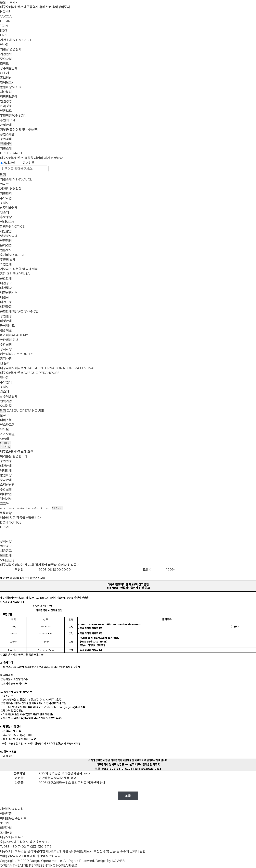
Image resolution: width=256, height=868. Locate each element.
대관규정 (6, 302)
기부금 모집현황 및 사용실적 (19, 130)
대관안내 (6, 466)
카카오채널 (7, 434)
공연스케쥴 (7, 134)
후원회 (13, 116)
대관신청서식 (9, 293)
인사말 (4, 45)
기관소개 (16, 40)
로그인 (4, 823)
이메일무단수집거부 (13, 818)
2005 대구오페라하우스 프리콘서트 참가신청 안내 (72, 783)
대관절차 (6, 288)
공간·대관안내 (16, 274)
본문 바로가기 (9, 2)
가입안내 (6, 125)
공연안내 (19, 312)
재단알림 (6, 92)
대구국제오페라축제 (48, 368)
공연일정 (6, 316)
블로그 (4, 415)
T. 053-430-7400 (13, 847)
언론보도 (6, 111)
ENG (4, 35)
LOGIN (5, 21)
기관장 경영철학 (11, 49)
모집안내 (6, 556)
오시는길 (6, 406)
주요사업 (6, 59)
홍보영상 (6, 78)
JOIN (4, 26)
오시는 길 (6, 833)
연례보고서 (7, 82)
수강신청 (6, 345)
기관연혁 (6, 54)
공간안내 (6, 278)
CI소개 (5, 73)
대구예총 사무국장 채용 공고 (57, 778)
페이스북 (6, 420)
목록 (128, 796)
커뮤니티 (16, 354)
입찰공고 (6, 546)
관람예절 (6, 330)
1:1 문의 (5, 363)
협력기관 (6, 401)
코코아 (4, 504)
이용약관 (6, 814)
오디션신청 (7, 485)
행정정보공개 (9, 97)
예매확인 (6, 494)
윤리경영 (6, 106)
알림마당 (12, 87)
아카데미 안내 (9, 340)
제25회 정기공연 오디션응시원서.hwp (64, 773)
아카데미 (14, 335)
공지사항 (9, 163)
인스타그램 (7, 425)
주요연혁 (6, 382)
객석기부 (6, 499)
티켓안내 (6, 321)
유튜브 (4, 429)
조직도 (4, 64)
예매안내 (6, 471)
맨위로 (73, 866)
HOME (5, 12)
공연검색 (6, 139)
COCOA (6, 16)
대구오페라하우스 (30, 373)
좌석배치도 (7, 326)
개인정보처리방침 (12, 809)
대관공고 (6, 283)
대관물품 (6, 307)
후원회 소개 (8, 120)
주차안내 (6, 480)
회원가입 (6, 828)
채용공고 (6, 551)
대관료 (4, 297)
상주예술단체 (9, 68)
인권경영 (6, 101)
